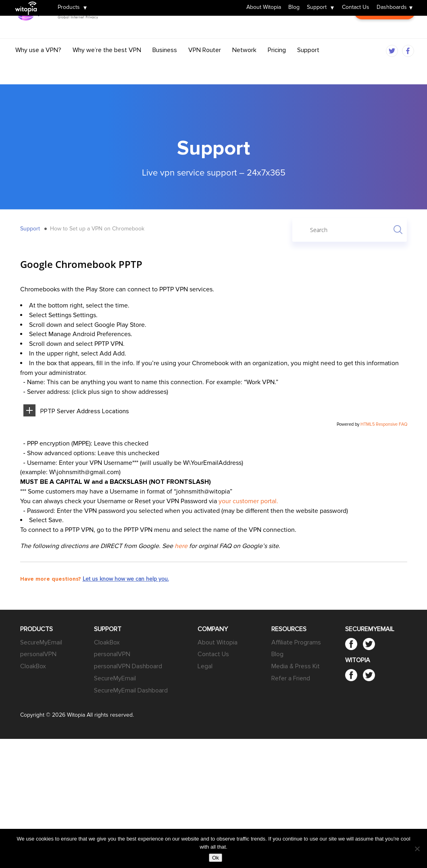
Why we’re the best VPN (107, 65)
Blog (294, 8)
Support (317, 8)
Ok (216, 858)
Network (244, 65)
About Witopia (264, 8)
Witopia (29, 3)
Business (165, 65)
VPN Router (205, 65)
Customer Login (384, 38)
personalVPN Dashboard (128, 666)
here (181, 546)
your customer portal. (248, 501)
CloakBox (33, 666)
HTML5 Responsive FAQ (384, 424)
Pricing (277, 65)
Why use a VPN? (38, 65)
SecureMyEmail (41, 642)
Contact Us (356, 8)
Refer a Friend (291, 678)
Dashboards (392, 8)
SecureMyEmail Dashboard (131, 690)
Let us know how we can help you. (126, 579)
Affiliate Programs (296, 642)
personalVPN (38, 654)
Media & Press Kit (296, 666)
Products (69, 8)
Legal (205, 666)
